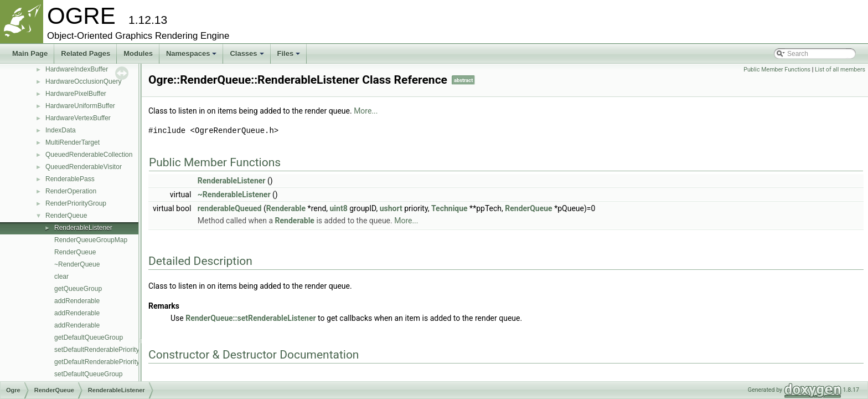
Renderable (286, 208)
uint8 (339, 208)
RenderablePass (70, 179)
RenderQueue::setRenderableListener (250, 318)
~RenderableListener (234, 195)
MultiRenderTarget (73, 142)
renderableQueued (230, 208)
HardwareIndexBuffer (77, 69)
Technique (449, 208)
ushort (391, 208)
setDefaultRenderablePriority (97, 350)
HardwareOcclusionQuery (83, 81)
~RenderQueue (77, 264)
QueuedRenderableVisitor (84, 167)
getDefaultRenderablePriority (97, 362)
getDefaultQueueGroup (89, 337)
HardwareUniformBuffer (80, 106)
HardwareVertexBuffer (78, 118)
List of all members (840, 70)
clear (61, 277)
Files (289, 53)
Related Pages (86, 53)
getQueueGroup (78, 289)
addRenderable (77, 301)
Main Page (30, 53)
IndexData (61, 130)
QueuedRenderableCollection (89, 155)
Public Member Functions (777, 70)
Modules (138, 53)
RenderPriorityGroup (76, 203)
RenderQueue (66, 216)
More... (366, 111)
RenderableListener (83, 228)
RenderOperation (71, 191)
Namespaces (192, 53)
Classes (247, 53)
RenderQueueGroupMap (91, 240)
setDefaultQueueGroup (88, 374)
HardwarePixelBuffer (76, 94)
